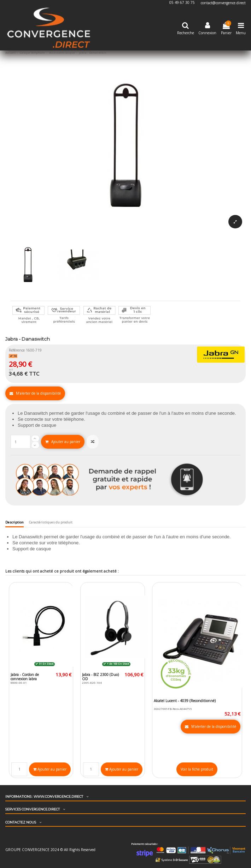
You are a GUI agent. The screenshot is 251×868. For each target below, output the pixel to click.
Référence (17, 350)
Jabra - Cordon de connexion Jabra (25, 677)
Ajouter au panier (63, 442)
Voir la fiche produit (197, 769)
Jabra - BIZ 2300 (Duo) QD (100, 677)
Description (14, 522)
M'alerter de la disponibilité (35, 393)
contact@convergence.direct (223, 3)
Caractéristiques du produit (51, 522)
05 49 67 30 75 (183, 3)
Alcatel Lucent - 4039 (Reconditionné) (185, 701)
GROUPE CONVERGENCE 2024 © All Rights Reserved (50, 850)
